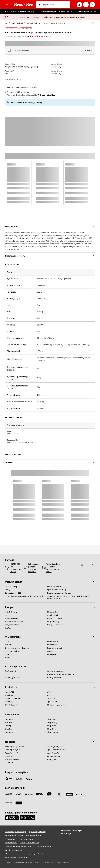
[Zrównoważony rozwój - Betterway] (17, 648)
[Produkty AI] (9, 763)
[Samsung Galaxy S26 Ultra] (14, 746)
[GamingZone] (52, 759)
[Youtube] (79, 565)
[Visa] (39, 794)
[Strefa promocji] (11, 671)
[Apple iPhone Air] (53, 753)
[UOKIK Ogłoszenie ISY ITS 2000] (30, 843)
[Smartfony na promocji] (55, 671)
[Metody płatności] (53, 612)
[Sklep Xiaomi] (52, 719)
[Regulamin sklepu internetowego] (59, 593)
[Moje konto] (79, 5)
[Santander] (19, 803)
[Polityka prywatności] (27, 839)
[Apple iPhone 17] (11, 756)
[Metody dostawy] (11, 612)
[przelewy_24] (9, 794)
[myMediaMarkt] (53, 641)
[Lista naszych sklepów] (55, 648)
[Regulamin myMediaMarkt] (37, 832)
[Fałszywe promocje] (11, 839)
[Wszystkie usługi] (53, 622)
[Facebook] (74, 565)
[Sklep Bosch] (9, 722)
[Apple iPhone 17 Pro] (12, 753)
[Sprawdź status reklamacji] (57, 590)
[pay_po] (19, 794)
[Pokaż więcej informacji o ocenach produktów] (50, 36)
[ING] (80, 794)
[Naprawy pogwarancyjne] (14, 622)
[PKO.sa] (9, 803)
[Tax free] (8, 628)
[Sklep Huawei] (52, 729)
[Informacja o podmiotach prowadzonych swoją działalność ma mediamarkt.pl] (69, 597)
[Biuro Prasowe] (52, 645)
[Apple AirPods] (52, 702)
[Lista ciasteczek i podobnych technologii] (18, 847)
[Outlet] (7, 674)
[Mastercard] (49, 794)
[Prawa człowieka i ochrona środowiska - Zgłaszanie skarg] (25, 596)
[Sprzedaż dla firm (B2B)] (13, 593)
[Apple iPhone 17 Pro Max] (56, 750)
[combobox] (55, 5)
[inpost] (19, 779)
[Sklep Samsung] (53, 732)
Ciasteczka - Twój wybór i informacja (77, 832)
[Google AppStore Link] (27, 818)
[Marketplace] (52, 654)
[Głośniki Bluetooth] (11, 705)
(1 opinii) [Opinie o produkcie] (45, 36)
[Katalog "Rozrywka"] (54, 678)
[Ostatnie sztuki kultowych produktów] (61, 674)
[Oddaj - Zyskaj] (53, 615)
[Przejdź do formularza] (34, 570)
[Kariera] (8, 658)
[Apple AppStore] (12, 818)
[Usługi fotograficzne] (55, 618)
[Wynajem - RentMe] (12, 618)
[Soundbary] (9, 702)
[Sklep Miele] (9, 732)
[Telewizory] (9, 695)
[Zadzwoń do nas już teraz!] (16, 570)
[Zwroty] (8, 590)
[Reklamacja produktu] (55, 587)
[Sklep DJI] (8, 726)
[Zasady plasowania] (11, 843)
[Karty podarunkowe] (12, 625)
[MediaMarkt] (23, 5)
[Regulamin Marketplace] (34, 835)
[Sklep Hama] (9, 729)
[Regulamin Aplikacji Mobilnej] (14, 835)
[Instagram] (84, 565)
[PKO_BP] (59, 794)
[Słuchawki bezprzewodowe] (57, 705)
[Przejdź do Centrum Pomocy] (54, 570)
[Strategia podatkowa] (13, 651)
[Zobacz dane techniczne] (13, 79)
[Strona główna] (7, 23)
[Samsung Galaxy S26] (13, 750)
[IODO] (38, 839)
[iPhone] (50, 692)
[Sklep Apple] (9, 719)
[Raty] (7, 615)
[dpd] (9, 779)
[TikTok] (93, 565)
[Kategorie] (7, 5)
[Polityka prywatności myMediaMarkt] (17, 858)
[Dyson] (50, 695)
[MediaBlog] (9, 645)
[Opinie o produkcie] (34, 36)
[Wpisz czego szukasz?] (39, 5)
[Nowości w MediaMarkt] (13, 759)
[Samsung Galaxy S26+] (55, 746)
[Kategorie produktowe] (55, 625)
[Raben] (29, 779)
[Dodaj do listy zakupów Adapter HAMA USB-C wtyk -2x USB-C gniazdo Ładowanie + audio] (93, 24)
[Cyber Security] (10, 654)
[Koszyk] (92, 5)
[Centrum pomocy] (11, 587)
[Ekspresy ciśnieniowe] (13, 698)
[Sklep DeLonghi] (53, 722)
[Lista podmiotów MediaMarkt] (43, 847)
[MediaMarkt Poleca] (54, 756)
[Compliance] (51, 651)
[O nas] (7, 641)
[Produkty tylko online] (13, 678)
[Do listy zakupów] (86, 5)
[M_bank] (69, 794)
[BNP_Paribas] (29, 794)
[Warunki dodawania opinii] (13, 850)
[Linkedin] (88, 565)
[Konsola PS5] (9, 692)
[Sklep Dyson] (52, 726)
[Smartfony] (51, 698)
